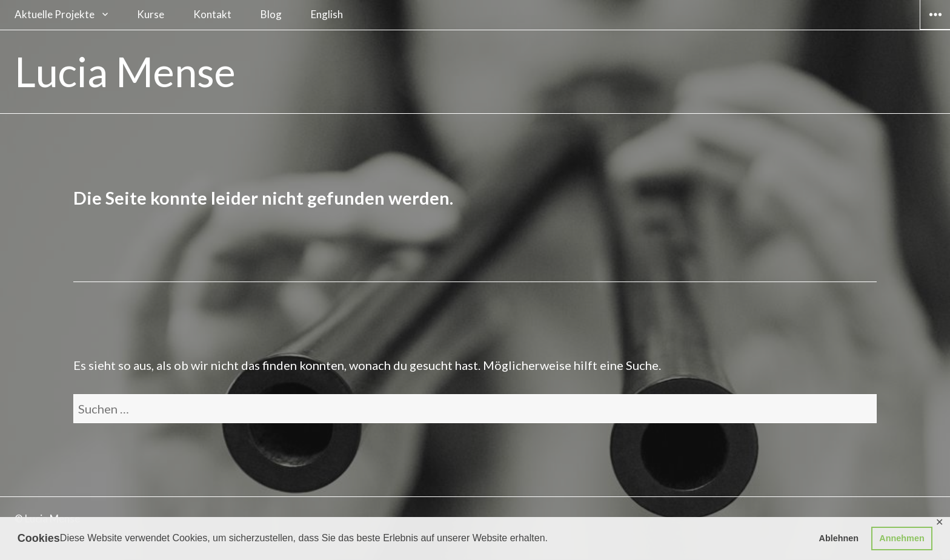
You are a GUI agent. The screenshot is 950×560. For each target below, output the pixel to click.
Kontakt (212, 14)
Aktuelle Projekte (55, 14)
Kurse (151, 14)
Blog (271, 14)
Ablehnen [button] (839, 538)
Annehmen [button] (902, 538)
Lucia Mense (125, 71)
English (327, 14)
